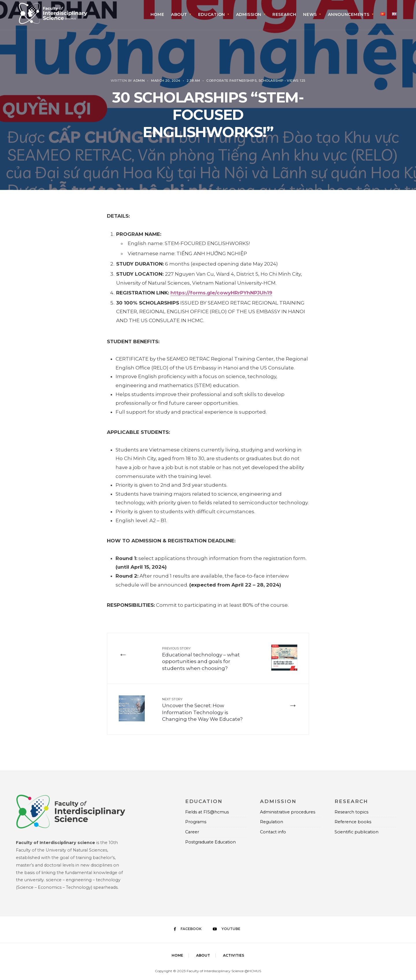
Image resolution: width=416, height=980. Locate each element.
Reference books (353, 822)
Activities (234, 955)
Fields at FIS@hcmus (207, 812)
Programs (196, 822)
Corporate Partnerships (231, 81)
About (179, 14)
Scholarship (271, 81)
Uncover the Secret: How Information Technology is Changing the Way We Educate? (202, 710)
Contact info (273, 832)
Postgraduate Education (210, 842)
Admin (139, 81)
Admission (249, 14)
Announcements (349, 14)
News (310, 14)
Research (284, 14)
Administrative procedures (288, 812)
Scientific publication (356, 832)
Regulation (272, 822)
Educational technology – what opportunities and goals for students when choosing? (201, 659)
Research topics (351, 812)
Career (192, 832)
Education (212, 14)
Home (157, 14)
